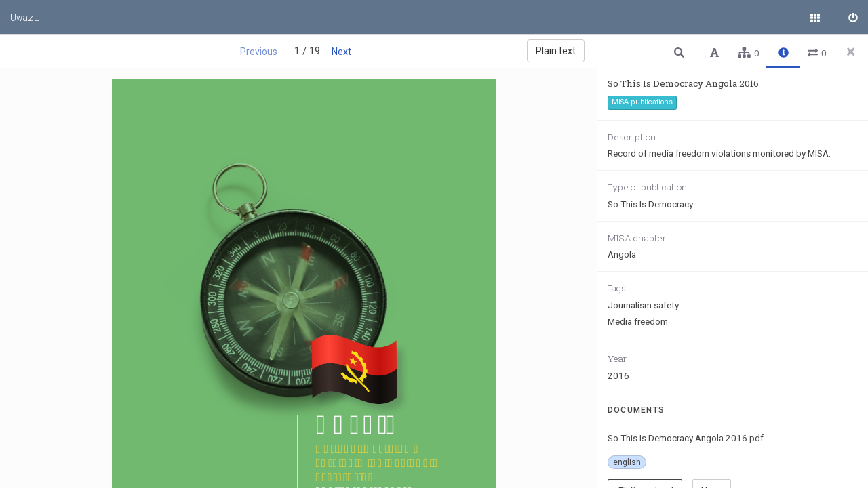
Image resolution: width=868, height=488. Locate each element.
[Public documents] (817, 17)
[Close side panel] (851, 52)
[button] (681, 52)
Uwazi (25, 17)
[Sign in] (851, 17)
